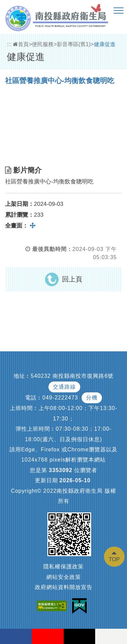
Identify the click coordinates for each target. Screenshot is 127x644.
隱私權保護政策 (63, 567)
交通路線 (64, 387)
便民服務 (43, 44)
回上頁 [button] (72, 279)
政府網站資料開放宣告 (64, 587)
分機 (92, 398)
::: (9, 44)
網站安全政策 (64, 577)
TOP (114, 559)
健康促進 (105, 44)
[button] (119, 11)
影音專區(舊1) (74, 44)
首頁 (21, 44)
